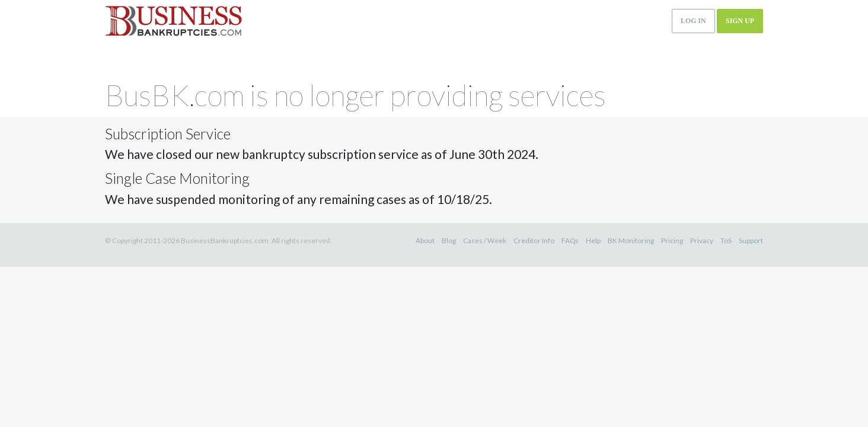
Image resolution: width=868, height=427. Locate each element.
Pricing (672, 240)
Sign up (740, 21)
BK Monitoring (631, 240)
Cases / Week (485, 240)
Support (751, 240)
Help (593, 240)
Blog (449, 240)
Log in (693, 21)
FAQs (570, 240)
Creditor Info (534, 240)
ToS (726, 240)
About (425, 240)
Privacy (702, 240)
